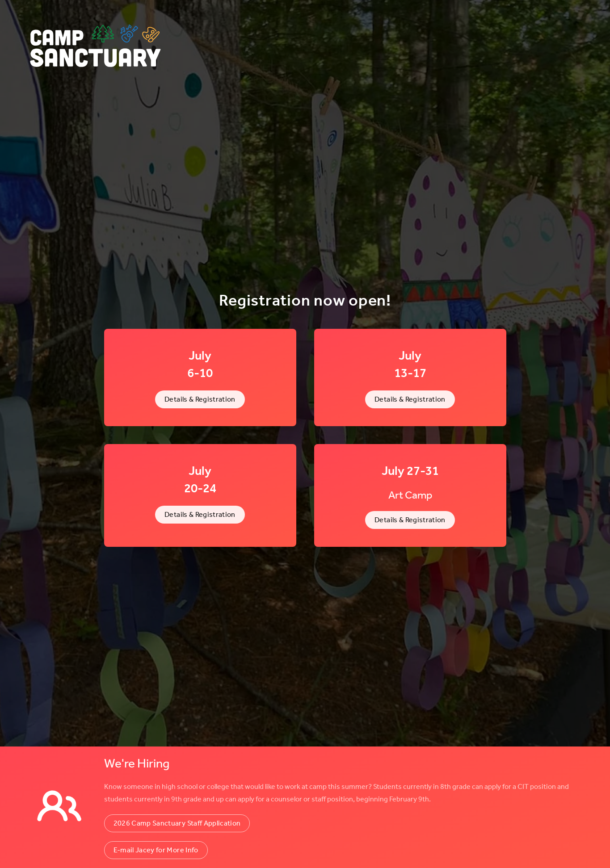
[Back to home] (96, 47)
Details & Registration (200, 399)
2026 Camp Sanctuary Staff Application (177, 823)
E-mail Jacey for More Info (156, 850)
